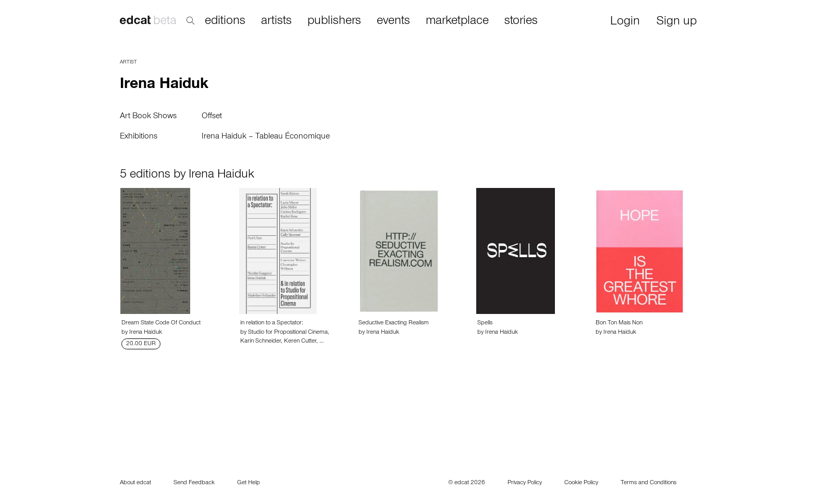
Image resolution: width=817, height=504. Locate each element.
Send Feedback (194, 483)
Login (625, 22)
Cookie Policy (581, 483)
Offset (212, 117)
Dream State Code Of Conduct (161, 323)
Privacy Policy (525, 483)
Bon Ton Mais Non (619, 323)
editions (225, 21)
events (393, 21)
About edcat (135, 483)
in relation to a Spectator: (272, 323)
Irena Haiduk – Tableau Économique (266, 137)
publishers (334, 21)
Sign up (677, 22)
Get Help (249, 483)
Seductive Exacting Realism (394, 323)
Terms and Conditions (648, 483)
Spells (485, 323)
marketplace (457, 21)
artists (276, 21)
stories (521, 21)
